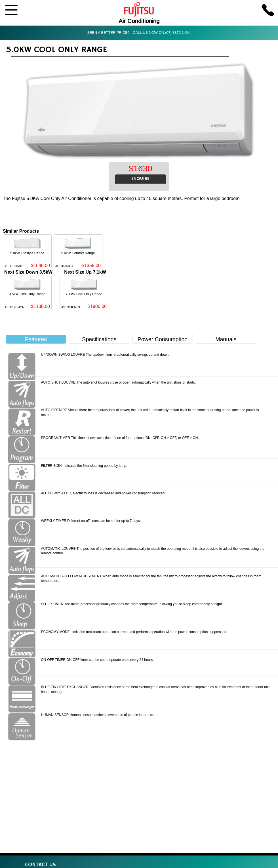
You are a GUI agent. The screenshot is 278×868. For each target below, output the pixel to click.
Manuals (226, 339)
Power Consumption (163, 339)
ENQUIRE (140, 179)
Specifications (99, 339)
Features (36, 339)
